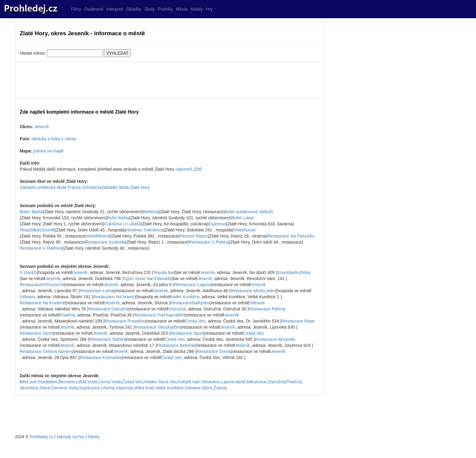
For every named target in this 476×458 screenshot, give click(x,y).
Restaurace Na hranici (114, 297)
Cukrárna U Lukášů (122, 224)
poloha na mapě (48, 151)
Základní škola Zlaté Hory (126, 187)
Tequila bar (164, 272)
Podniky (165, 9)
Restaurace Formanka (101, 357)
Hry (209, 9)
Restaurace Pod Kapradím (159, 315)
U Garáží (28, 272)
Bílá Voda (88, 382)
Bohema (151, 212)
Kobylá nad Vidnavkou (199, 382)
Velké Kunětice (185, 297)
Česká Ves (195, 321)
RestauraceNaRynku (190, 303)
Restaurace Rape (298, 321)
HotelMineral (99, 236)
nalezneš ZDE (189, 169)
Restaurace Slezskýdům (158, 327)
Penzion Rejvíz (194, 236)
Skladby (134, 9)
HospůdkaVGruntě (37, 230)
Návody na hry (70, 437)
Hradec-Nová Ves (160, 382)
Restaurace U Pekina (209, 242)
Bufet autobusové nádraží (249, 212)
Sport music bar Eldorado (148, 279)
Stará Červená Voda (59, 388)
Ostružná (177, 309)
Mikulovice (257, 382)
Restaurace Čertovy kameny (47, 351)
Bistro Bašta (31, 212)
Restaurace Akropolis (275, 339)
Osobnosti (94, 9)
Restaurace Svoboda (105, 242)
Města (182, 9)
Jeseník (42, 127)
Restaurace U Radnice (41, 248)
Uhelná (108, 388)
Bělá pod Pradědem (39, 382)
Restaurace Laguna (193, 285)
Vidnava (27, 297)
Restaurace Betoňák (176, 345)
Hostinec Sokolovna (145, 230)
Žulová (220, 388)
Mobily (197, 9)
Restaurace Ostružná (108, 309)
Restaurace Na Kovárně (42, 303)
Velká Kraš (144, 388)
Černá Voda (110, 382)
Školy (150, 9)
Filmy (76, 9)
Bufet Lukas (243, 218)
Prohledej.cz (41, 437)
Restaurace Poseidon (125, 321)
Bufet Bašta (118, 218)
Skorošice (29, 388)
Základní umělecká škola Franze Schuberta (61, 187)
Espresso (217, 224)
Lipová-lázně (233, 382)
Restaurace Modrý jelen (253, 291)
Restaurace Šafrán (107, 339)
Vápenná (124, 388)
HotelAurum (245, 230)
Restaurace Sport (36, 333)
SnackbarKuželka (294, 272)
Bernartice (68, 382)
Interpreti (115, 9)
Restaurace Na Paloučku (291, 236)
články (94, 437)
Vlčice (207, 388)
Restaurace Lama (97, 291)
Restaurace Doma (214, 351)
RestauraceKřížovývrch (42, 285)
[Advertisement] (170, 80)
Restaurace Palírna (267, 309)
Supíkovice (89, 388)
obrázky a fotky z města (54, 139)
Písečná (68, 315)
